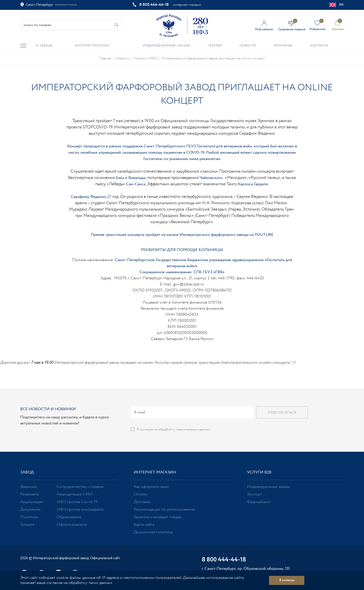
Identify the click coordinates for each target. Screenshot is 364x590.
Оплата (140, 494)
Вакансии (29, 487)
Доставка (142, 502)
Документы (30, 509)
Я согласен (287, 580)
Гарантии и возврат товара (157, 517)
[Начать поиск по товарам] (117, 25)
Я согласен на (174, 429)
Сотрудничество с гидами (80, 487)
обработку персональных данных (185, 429)
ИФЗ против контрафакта (80, 509)
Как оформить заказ (151, 487)
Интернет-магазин (155, 472)
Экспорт (255, 494)
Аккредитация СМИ (75, 494)
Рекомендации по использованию (165, 509)
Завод (27, 472)
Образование (69, 517)
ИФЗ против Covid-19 (77, 502)
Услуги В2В (259, 472)
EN (337, 5)
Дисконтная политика (153, 532)
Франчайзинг (259, 502)
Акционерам (32, 502)
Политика (29, 517)
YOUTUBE (264, 235)
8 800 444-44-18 (154, 5)
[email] (192, 412)
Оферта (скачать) (72, 525)
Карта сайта (144, 525)
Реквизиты (30, 494)
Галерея (27, 525)
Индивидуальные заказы (268, 487)
